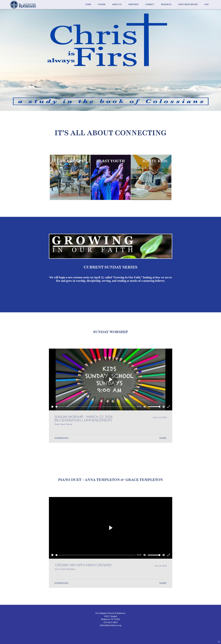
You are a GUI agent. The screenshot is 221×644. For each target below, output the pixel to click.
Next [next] (214, 60)
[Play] (53, 407)
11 (125, 107)
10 (122, 107)
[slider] (96, 407)
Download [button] (61, 438)
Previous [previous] (7, 60)
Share (163, 438)
